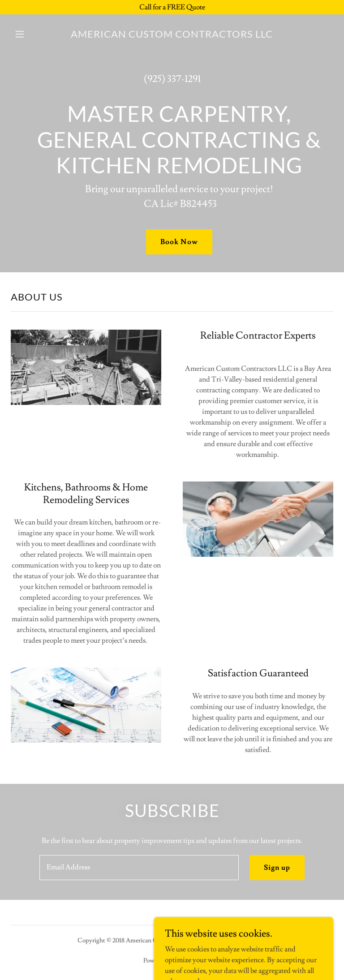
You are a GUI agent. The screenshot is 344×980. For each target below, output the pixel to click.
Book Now (179, 242)
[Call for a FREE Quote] (172, 7)
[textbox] (139, 868)
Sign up (277, 868)
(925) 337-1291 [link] (172, 79)
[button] (26, 34)
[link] (172, 35)
